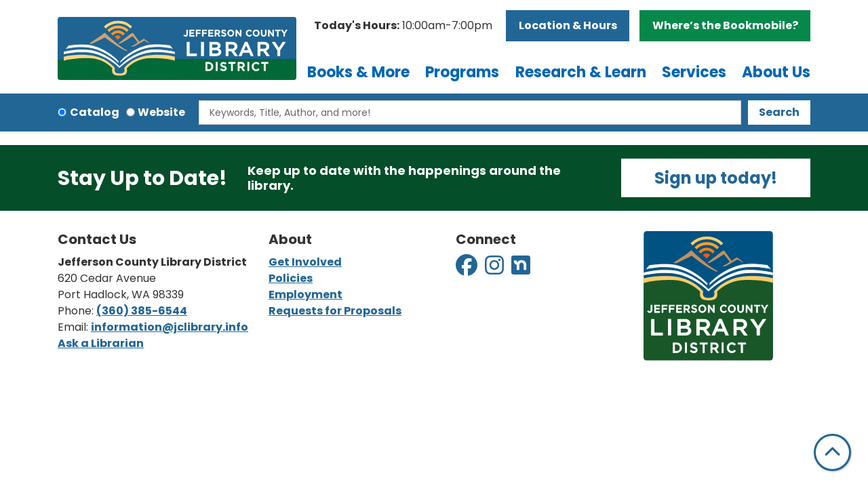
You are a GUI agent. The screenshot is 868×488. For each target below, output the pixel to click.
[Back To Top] (832, 452)
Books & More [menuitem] (358, 72)
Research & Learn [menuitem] (581, 72)
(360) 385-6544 (142, 311)
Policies (291, 278)
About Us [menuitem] (776, 72)
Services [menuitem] (694, 72)
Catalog (95, 112)
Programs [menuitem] (462, 72)
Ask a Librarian (101, 343)
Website (161, 112)
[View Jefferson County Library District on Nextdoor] (521, 269)
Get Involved (305, 262)
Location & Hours (568, 25)
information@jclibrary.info (170, 327)
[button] (403, 26)
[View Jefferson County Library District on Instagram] (495, 269)
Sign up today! (716, 178)
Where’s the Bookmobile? (725, 25)
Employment (305, 294)
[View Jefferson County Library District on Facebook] (468, 269)
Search (779, 112)
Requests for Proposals (335, 311)
